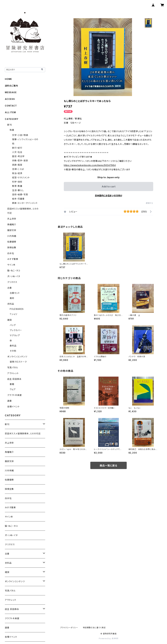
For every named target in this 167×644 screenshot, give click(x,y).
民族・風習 (17, 165)
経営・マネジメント (21, 177)
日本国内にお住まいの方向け (109, 196)
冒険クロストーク (18, 362)
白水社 (11, 253)
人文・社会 (17, 152)
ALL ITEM (10, 112)
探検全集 (12, 247)
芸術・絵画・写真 (20, 194)
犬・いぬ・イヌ (14, 276)
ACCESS (10, 99)
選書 (10, 401)
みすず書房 (13, 259)
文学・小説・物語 (20, 135)
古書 (10, 288)
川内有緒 (12, 236)
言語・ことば (18, 169)
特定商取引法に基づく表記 (94, 628)
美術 (12, 298)
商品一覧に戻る (109, 466)
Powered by (109, 638)
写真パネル (13, 367)
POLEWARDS (17, 309)
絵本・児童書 (18, 199)
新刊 (10, 125)
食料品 (13, 346)
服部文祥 (12, 230)
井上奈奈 (12, 219)
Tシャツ (13, 314)
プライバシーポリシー (69, 628)
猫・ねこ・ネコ (14, 270)
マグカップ (15, 335)
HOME (8, 79)
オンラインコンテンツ (17, 357)
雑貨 (10, 320)
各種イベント (13, 407)
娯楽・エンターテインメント (25, 203)
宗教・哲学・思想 (20, 161)
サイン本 (11, 265)
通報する (149, 203)
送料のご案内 (11, 86)
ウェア (13, 389)
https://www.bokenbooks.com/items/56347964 (90, 165)
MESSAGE (11, 92)
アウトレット (13, 373)
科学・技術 (17, 182)
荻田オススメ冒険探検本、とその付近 (23, 433)
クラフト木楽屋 (15, 395)
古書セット (15, 293)
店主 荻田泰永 (14, 379)
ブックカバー (16, 330)
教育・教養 (17, 186)
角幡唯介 (12, 224)
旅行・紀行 (17, 148)
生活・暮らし (18, 190)
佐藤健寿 (12, 242)
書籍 (12, 384)
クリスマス (12, 282)
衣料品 (11, 304)
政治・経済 (17, 173)
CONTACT (11, 106)
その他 (13, 351)
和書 (12, 130)
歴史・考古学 (18, 156)
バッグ (13, 325)
